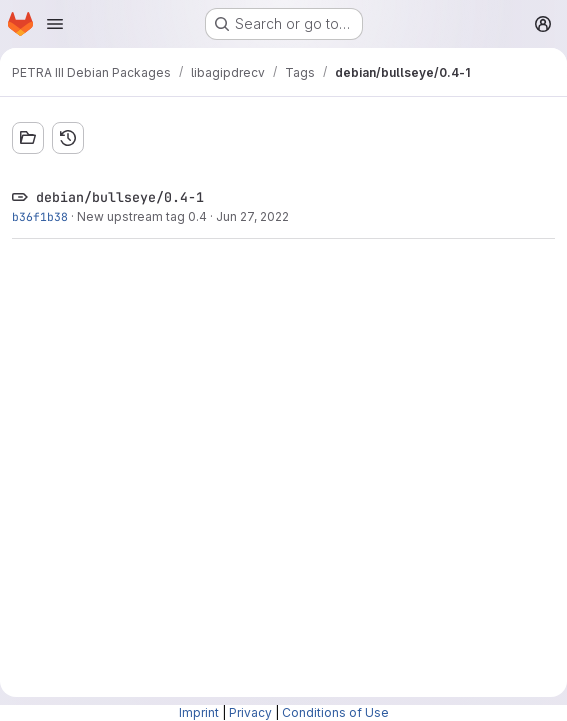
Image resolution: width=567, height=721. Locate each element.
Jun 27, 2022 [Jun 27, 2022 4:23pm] (252, 216)
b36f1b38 (40, 216)
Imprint (199, 712)
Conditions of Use (335, 712)
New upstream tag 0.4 (142, 216)
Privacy (250, 712)
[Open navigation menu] (55, 24)
